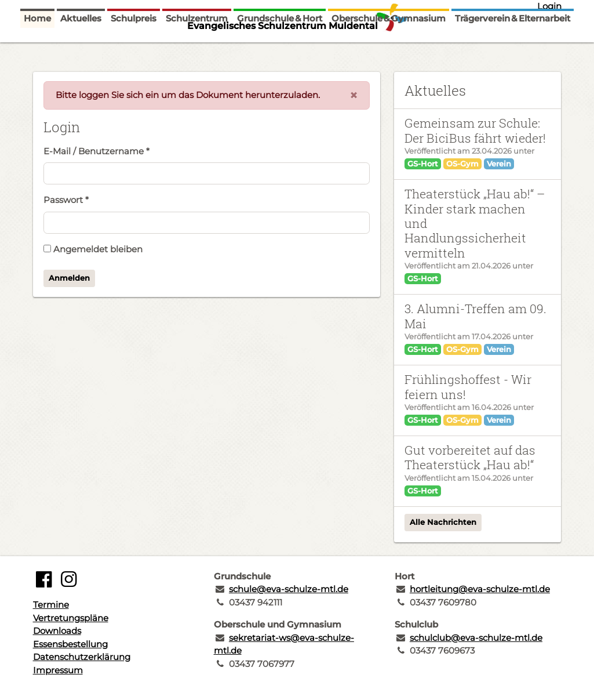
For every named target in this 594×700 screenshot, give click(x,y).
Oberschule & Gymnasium (389, 48)
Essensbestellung (70, 644)
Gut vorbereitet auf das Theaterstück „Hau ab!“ (470, 457)
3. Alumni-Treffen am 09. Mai (475, 316)
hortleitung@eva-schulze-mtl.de (480, 589)
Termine (51, 605)
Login (549, 6)
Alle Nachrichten (443, 522)
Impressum (58, 670)
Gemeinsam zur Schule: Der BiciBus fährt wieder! (475, 130)
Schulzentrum (197, 48)
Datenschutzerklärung (82, 657)
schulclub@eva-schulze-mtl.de (476, 638)
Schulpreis (134, 48)
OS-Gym (462, 164)
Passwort (66, 200)
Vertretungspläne (71, 618)
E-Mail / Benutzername (96, 151)
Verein (499, 164)
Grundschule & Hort (280, 48)
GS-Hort (423, 164)
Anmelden (69, 278)
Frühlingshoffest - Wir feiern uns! (468, 387)
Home (37, 48)
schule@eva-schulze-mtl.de (289, 589)
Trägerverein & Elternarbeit (513, 48)
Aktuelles (81, 48)
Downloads (57, 631)
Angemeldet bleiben (93, 249)
